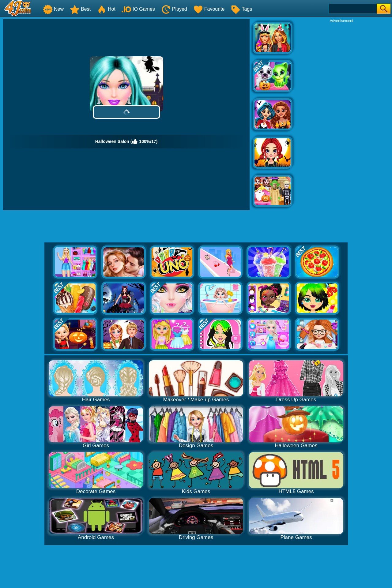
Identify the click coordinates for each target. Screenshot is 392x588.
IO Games (138, 9)
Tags (241, 9)
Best (80, 9)
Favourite (209, 9)
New (53, 9)
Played (174, 9)
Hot (106, 9)
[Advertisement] (341, 115)
